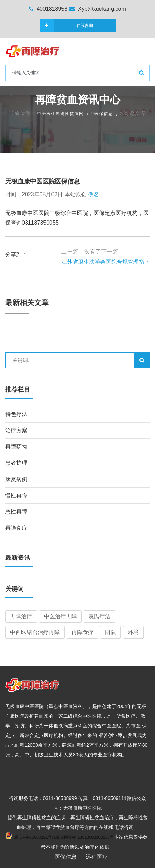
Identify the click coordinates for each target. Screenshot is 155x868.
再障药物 (16, 447)
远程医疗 (97, 857)
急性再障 (16, 512)
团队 (110, 632)
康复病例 (16, 479)
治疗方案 (16, 430)
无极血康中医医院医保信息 (42, 181)
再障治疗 (21, 616)
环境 (133, 632)
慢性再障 (16, 495)
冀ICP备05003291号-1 (35, 837)
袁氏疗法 (99, 616)
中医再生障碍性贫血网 (60, 114)
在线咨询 (73, 26)
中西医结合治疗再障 (35, 632)
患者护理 (16, 463)
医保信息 (104, 114)
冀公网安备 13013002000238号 (85, 837)
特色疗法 (16, 414)
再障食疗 (16, 528)
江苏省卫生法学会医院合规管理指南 (106, 262)
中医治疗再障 (60, 616)
